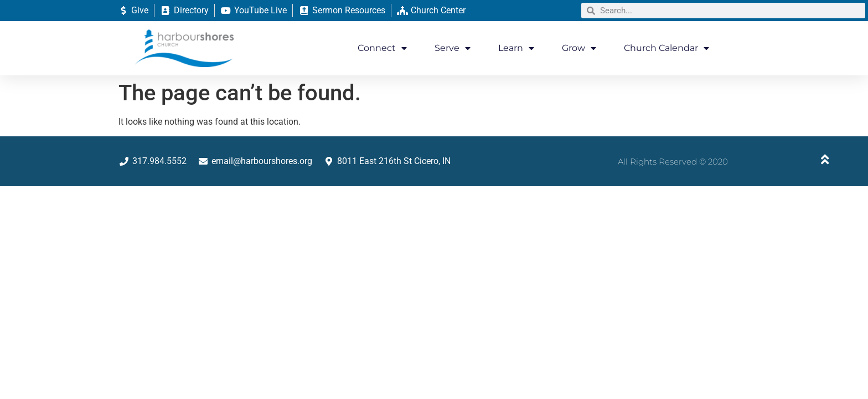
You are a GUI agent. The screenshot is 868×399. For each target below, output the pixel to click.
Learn (516, 48)
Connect (382, 48)
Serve (453, 48)
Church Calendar (666, 48)
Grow (579, 48)
